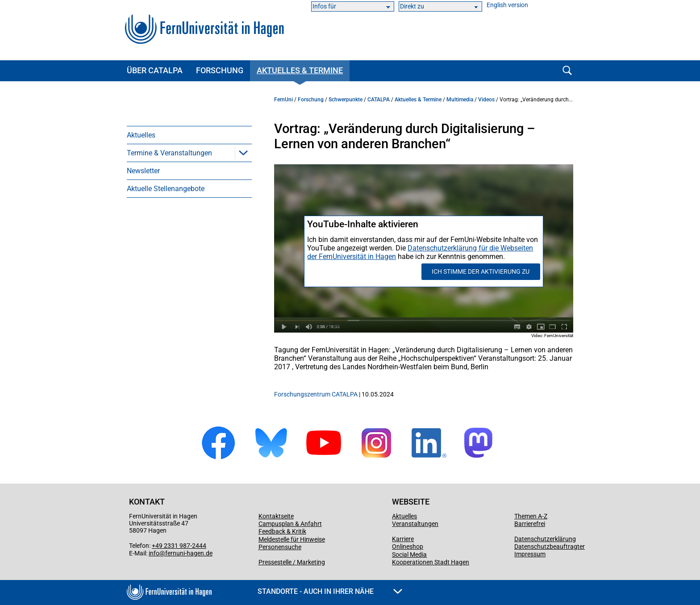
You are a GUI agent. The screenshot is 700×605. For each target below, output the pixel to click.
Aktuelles (141, 135)
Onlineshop (408, 547)
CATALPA (379, 100)
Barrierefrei (530, 524)
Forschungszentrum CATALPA (316, 394)
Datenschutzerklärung (545, 539)
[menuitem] (189, 135)
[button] (243, 153)
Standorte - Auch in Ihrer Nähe (330, 591)
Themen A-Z (531, 516)
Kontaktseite (276, 516)
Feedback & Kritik (282, 531)
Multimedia (460, 100)
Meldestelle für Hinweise (292, 539)
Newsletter (143, 171)
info (154, 553)
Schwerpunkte (346, 100)
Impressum (530, 554)
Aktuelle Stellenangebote (166, 189)
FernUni (283, 100)
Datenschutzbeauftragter (550, 547)
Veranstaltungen (415, 524)
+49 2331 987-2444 (179, 546)
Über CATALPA (155, 70)
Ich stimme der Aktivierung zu (481, 271)
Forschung (220, 70)
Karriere (403, 539)
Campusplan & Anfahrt (290, 524)
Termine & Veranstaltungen (169, 153)
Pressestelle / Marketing (292, 562)
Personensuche (280, 547)
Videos (486, 100)
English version (507, 5)
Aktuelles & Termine (300, 70)
